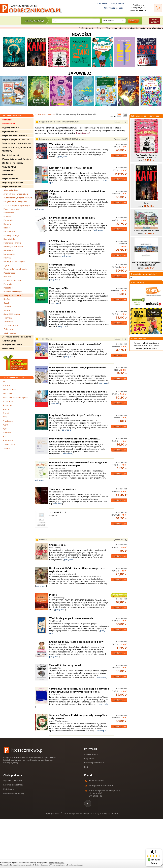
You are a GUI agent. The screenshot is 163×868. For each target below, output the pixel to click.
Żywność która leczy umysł (65, 665)
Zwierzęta (8, 329)
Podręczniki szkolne (12, 345)
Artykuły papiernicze (12, 182)
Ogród (7, 265)
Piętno (53, 595)
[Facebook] (88, 803)
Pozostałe (8, 288)
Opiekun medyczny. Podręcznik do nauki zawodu (78, 392)
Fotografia (8, 220)
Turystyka (8, 322)
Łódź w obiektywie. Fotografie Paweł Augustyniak (146, 264)
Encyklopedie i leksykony (15, 201)
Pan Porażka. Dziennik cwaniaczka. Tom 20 (146, 156)
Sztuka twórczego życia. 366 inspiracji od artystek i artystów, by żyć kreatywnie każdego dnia (79, 690)
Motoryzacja (9, 254)
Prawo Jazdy (8, 349)
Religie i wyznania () (13, 295)
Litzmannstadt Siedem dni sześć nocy (72, 218)
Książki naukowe (10, 179)
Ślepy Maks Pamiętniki (62, 265)
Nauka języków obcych (14, 261)
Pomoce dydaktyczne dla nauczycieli (18, 143)
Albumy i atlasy (11, 190)
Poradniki (8, 284)
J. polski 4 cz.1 (58, 512)
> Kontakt (102, 4)
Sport (6, 303)
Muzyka (7, 258)
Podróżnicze (9, 273)
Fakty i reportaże (11, 209)
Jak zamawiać (91, 754)
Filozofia (7, 217)
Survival (7, 307)
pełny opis (63, 157)
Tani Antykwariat (10, 155)
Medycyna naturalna (13, 247)
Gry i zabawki (8, 171)
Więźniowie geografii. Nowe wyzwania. (71, 618)
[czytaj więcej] (83, 133)
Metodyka (8, 250)
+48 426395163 (97, 780)
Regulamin (89, 758)
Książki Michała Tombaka (14, 136)
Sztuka (7, 310)
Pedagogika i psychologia (15, 269)
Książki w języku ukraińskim (15, 139)
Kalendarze (7, 175)
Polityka (7, 277)
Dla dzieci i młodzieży (12, 163)
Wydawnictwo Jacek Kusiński (16, 159)
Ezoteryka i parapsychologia (17, 205)
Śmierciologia (57, 545)
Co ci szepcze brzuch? (63, 312)
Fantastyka (9, 213)
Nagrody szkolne (10, 128)
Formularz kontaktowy (14, 794)
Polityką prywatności (57, 862)
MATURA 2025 (9, 341)
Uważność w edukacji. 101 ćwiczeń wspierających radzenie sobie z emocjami (78, 464)
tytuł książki (108, 21)
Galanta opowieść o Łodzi (146, 231)
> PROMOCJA (8, 124)
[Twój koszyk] (158, 8)
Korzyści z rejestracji (13, 785)
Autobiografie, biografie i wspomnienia (19, 198)
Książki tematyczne (11, 187)
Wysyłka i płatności (13, 780)
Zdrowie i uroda (11, 325)
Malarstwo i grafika (12, 243)
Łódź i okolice (10, 333)
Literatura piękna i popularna (16, 337)
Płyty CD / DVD (9, 167)
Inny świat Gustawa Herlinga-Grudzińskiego (75, 415)
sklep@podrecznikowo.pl (101, 785)
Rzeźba (7, 299)
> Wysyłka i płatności (113, 8)
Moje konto (9, 789)
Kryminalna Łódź (10, 131)
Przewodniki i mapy (13, 292)
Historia (7, 224)
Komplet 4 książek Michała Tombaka (71, 168)
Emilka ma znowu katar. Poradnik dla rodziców (76, 642)
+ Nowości (7, 120)
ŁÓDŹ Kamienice (59, 241)
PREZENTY (7, 151)
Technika (8, 318)
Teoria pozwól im (59, 288)
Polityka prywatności (94, 763)
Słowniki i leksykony (13, 314)
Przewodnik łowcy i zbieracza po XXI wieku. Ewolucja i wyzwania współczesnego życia (75, 440)
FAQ (86, 767)
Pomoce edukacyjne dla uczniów (18, 147)
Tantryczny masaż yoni (63, 489)
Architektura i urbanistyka (16, 194)
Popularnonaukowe (12, 280)
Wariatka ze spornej (61, 144)
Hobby (7, 228)
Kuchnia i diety (10, 239)
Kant (146, 203)
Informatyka (9, 231)
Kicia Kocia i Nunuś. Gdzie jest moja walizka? (75, 344)
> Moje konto (117, 4)
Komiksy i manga (11, 235)
